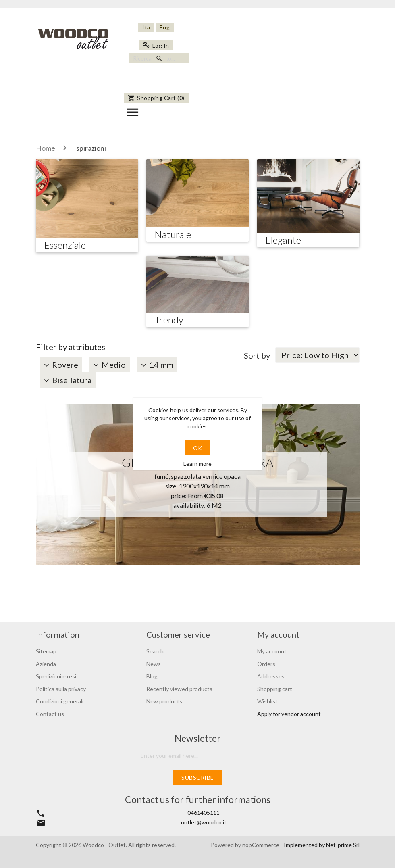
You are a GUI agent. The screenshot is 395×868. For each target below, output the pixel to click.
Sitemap (46, 651)
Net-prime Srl (343, 845)
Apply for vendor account (289, 714)
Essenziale (65, 245)
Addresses (271, 676)
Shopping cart (275, 689)
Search (155, 651)
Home (46, 148)
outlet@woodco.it (204, 822)
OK (197, 448)
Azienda (46, 664)
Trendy (169, 320)
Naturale (173, 234)
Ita (146, 27)
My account (272, 651)
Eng (165, 27)
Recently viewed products (179, 689)
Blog (152, 676)
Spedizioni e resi (56, 676)
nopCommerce (261, 845)
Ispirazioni (90, 148)
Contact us (50, 714)
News (154, 664)
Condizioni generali (60, 701)
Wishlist (267, 701)
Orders (266, 664)
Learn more (197, 464)
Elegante (283, 240)
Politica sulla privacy (61, 689)
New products (164, 701)
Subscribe (198, 777)
